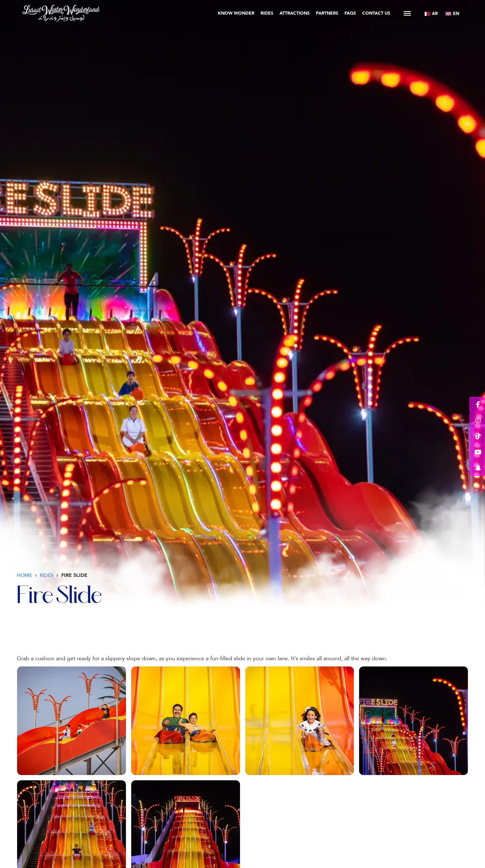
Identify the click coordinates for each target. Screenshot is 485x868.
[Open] (407, 13)
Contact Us (376, 13)
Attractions (295, 13)
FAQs (350, 13)
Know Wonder (236, 13)
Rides (267, 13)
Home (24, 575)
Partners (327, 13)
